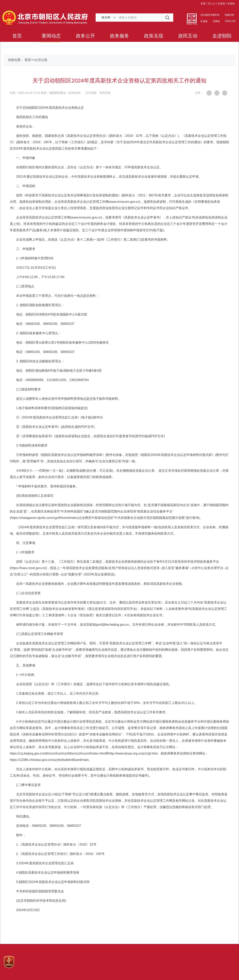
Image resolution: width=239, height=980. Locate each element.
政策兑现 (154, 36)
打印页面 (91, 93)
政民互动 (188, 36)
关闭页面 (105, 93)
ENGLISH (230, 21)
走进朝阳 (222, 36)
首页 (17, 36)
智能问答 (229, 15)
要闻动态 (51, 36)
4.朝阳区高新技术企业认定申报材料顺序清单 (48, 873)
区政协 (231, 4)
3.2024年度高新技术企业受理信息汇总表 (45, 863)
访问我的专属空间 (210, 15)
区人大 (212, 4)
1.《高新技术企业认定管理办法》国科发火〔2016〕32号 (56, 844)
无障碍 (216, 21)
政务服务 (119, 36)
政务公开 (85, 36)
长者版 (204, 21)
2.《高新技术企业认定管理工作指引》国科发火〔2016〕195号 (60, 854)
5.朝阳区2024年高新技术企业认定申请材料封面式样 (53, 882)
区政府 (221, 4)
